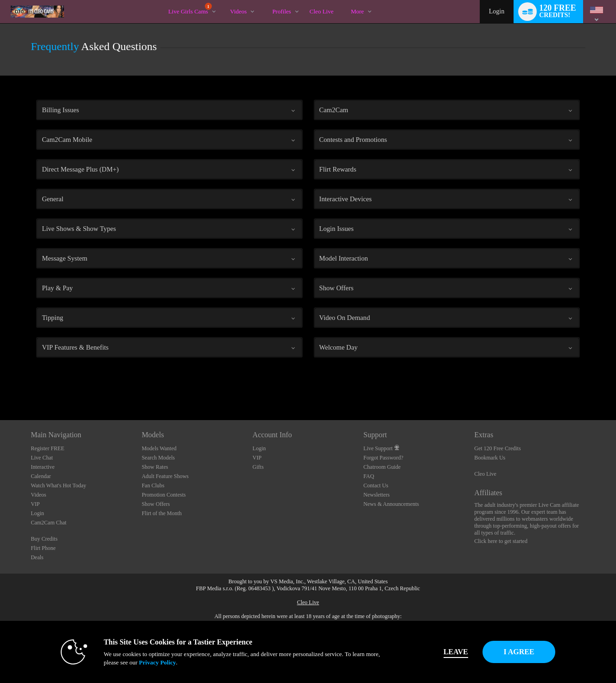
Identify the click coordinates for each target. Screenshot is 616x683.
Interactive (42, 467)
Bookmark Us (490, 458)
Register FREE (47, 448)
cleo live (322, 11)
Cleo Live (485, 474)
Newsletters (377, 495)
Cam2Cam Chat (48, 523)
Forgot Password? (383, 458)
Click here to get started (501, 541)
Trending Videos (222, 0)
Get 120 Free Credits (497, 448)
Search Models (159, 458)
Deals (37, 557)
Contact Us (376, 485)
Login (497, 11)
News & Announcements (391, 504)
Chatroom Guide (382, 467)
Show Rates (155, 467)
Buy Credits (44, 539)
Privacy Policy (139, 662)
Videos (238, 11)
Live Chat (42, 458)
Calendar (41, 476)
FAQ (369, 476)
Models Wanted (159, 448)
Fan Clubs (153, 485)
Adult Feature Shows (165, 476)
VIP (35, 504)
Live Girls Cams (190, 9)
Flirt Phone (43, 548)
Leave (437, 652)
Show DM (0, 386)
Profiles (281, 11)
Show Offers (156, 504)
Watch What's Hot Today (58, 485)
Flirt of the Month (162, 513)
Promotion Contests (164, 495)
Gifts (258, 467)
